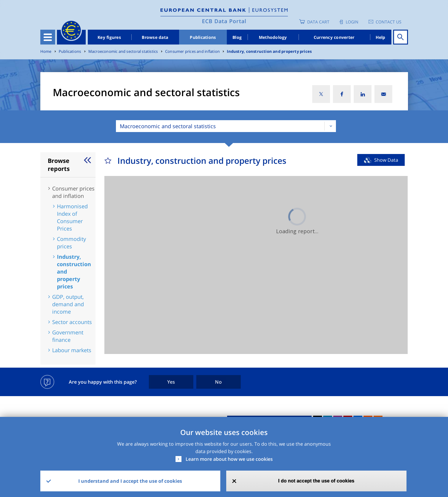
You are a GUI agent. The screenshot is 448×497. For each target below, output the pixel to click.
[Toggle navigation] (48, 37)
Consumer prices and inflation (192, 51)
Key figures (109, 37)
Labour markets (72, 350)
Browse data (155, 37)
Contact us (389, 22)
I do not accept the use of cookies (316, 481)
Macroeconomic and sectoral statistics (123, 51)
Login (352, 22)
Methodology (273, 37)
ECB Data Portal (224, 21)
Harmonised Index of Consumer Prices (72, 217)
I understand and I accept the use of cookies (130, 481)
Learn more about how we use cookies (229, 459)
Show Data (386, 160)
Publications (203, 37)
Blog (237, 37)
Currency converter (334, 37)
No (218, 382)
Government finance (68, 336)
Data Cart (318, 22)
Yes (171, 382)
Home (46, 51)
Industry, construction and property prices (269, 51)
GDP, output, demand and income (68, 304)
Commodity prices (71, 243)
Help (381, 37)
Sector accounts (72, 322)
